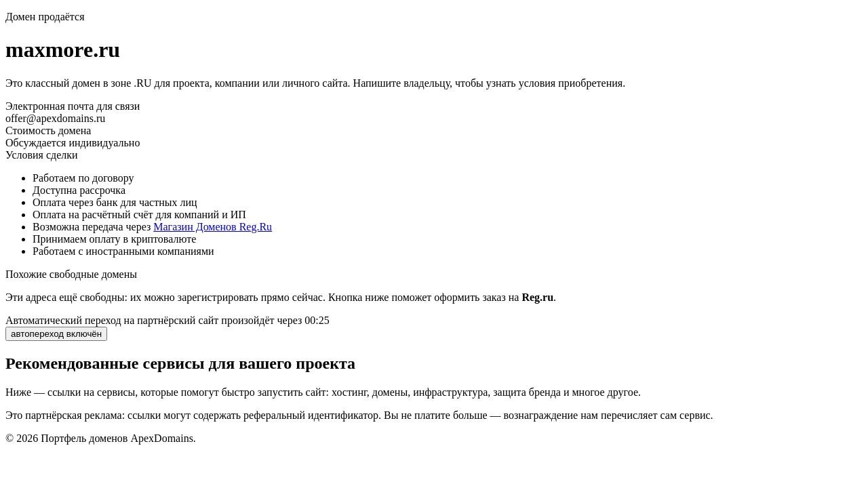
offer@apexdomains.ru (55, 118)
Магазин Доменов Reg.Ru (213, 227)
